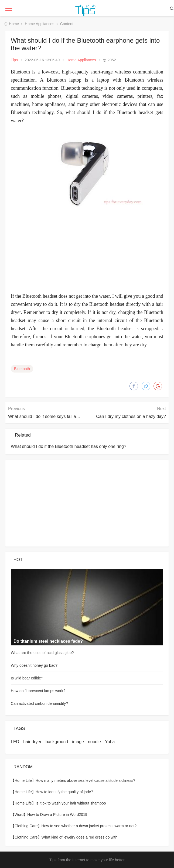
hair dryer (32, 742)
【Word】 (19, 815)
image (78, 742)
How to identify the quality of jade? (64, 792)
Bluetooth (22, 369)
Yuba (110, 742)
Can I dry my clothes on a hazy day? (131, 416)
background (57, 742)
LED (15, 742)
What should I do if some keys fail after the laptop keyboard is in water (75, 416)
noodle (94, 742)
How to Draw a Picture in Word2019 (57, 815)
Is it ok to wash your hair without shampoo (71, 803)
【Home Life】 (23, 780)
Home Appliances (40, 24)
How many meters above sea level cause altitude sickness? (86, 780)
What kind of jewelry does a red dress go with (80, 837)
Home (14, 24)
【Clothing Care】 (26, 826)
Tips (14, 60)
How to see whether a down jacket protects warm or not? (89, 826)
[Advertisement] (87, 252)
